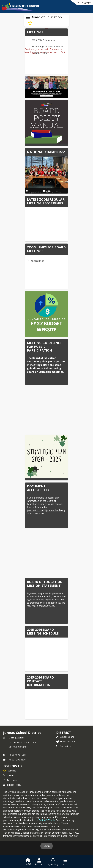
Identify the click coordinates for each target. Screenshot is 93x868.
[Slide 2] (46, 191)
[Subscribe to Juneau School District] (10, 771)
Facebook (10, 780)
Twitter (9, 775)
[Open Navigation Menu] (65, 862)
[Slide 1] (44, 191)
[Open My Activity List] (53, 862)
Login (47, 846)
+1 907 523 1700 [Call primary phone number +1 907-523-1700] (17, 755)
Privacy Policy (12, 785)
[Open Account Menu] (39, 862)
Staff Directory (66, 742)
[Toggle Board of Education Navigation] (28, 17)
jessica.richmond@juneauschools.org (46, 510)
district (64, 733)
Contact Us (64, 746)
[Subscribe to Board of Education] (30, 23)
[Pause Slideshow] (27, 191)
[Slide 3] (49, 191)
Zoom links (37, 261)
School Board (65, 737)
